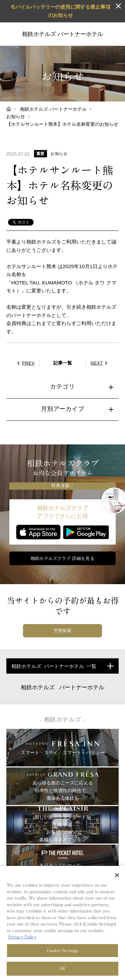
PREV (25, 363)
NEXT (100, 363)
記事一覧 (63, 363)
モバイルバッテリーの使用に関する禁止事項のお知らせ (60, 11)
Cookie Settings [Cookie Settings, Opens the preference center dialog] (62, 951)
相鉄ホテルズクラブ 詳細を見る (63, 558)
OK (62, 969)
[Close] (117, 876)
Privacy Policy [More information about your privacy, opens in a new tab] (22, 938)
